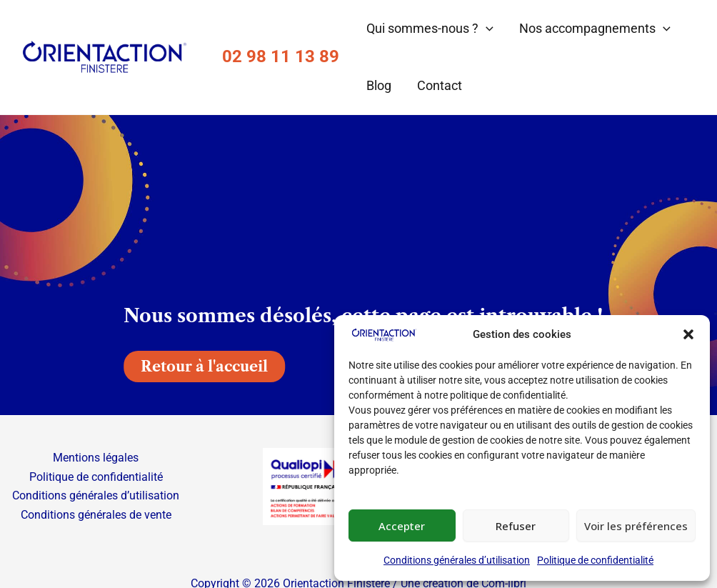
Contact (440, 85)
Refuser (516, 526)
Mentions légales (96, 458)
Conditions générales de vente (96, 515)
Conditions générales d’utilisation (457, 560)
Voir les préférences (636, 526)
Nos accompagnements (595, 29)
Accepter (402, 526)
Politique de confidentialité (595, 560)
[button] (688, 334)
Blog (379, 85)
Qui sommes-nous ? (430, 29)
